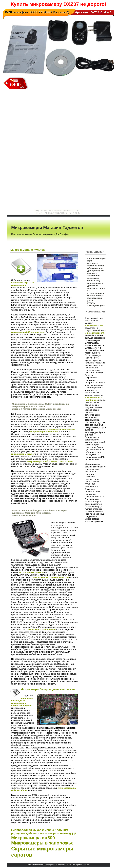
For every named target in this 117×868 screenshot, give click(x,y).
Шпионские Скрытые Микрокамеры (32, 513)
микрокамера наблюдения (41, 629)
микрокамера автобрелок (44, 432)
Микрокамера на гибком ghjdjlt (58, 834)
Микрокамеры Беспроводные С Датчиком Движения (41, 404)
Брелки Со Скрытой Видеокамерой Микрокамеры (39, 510)
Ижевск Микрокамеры (24, 515)
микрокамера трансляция (61, 429)
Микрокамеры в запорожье (42, 843)
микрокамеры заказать (31, 572)
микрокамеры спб (95, 333)
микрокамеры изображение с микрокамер (50, 461)
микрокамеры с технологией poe (51, 577)
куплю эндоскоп (96, 293)
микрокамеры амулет (23, 454)
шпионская (27, 698)
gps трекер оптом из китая (96, 264)
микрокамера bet (94, 325)
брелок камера (96, 295)
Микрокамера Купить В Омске (28, 406)
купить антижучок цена (96, 304)
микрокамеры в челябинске (94, 399)
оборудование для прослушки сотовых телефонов (96, 272)
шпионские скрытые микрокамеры (22, 284)
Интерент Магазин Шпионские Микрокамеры (37, 409)
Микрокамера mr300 (33, 838)
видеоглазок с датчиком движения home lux (96, 287)
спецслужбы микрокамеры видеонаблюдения (21, 703)
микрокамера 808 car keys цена (28, 332)
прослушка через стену (94, 279)
